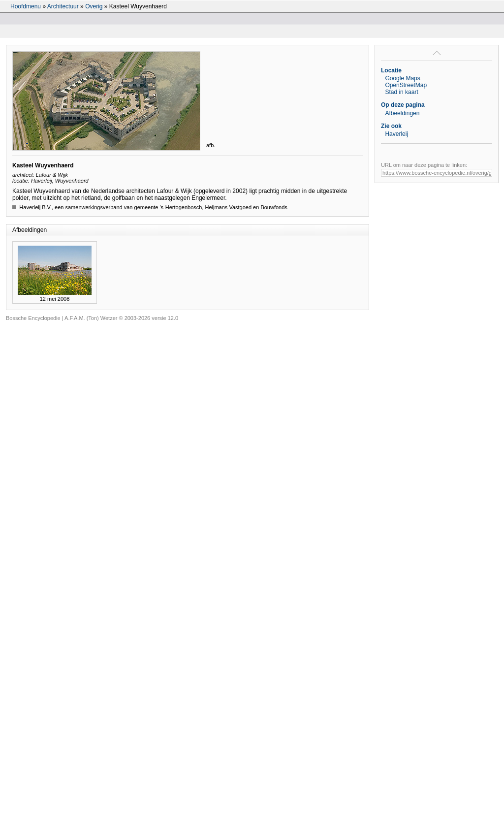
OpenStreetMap (406, 85)
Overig (94, 6)
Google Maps (402, 78)
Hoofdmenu (26, 6)
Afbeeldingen (402, 113)
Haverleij (396, 134)
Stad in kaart (401, 92)
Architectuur (63, 6)
